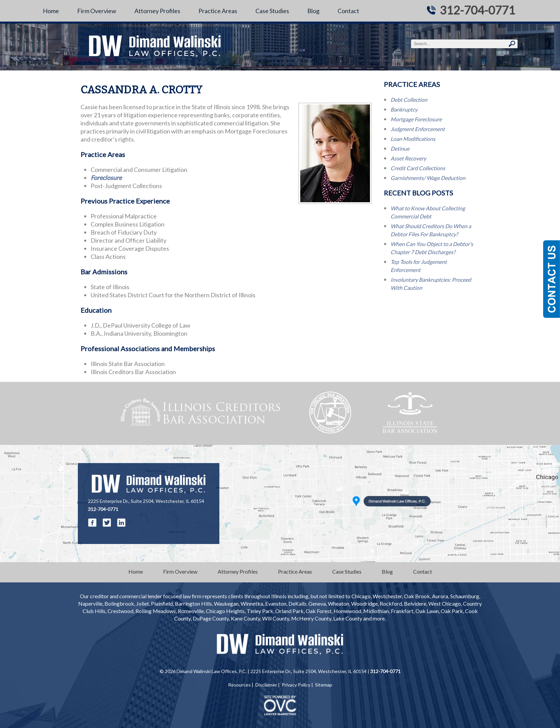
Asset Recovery (408, 158)
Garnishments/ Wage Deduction (428, 178)
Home (51, 11)
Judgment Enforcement (418, 129)
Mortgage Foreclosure (416, 119)
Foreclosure (106, 178)
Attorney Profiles (157, 11)
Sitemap (324, 685)
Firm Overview (97, 11)
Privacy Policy (296, 685)
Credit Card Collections (418, 168)
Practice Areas (218, 11)
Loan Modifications (413, 139)
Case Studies (272, 11)
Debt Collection (409, 100)
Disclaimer (266, 685)
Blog (313, 11)
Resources (239, 685)
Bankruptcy (404, 109)
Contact (348, 11)
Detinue (400, 148)
